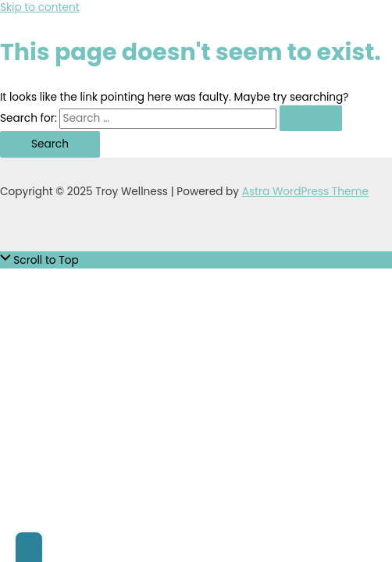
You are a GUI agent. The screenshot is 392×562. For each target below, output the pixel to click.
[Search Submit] (311, 119)
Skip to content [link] (40, 7)
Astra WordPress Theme (305, 192)
